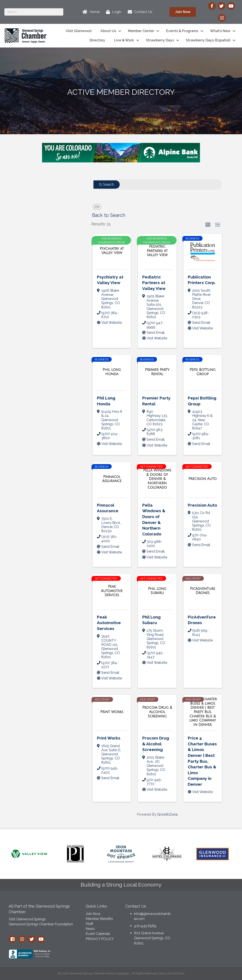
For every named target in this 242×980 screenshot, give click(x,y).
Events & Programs (182, 31)
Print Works (109, 738)
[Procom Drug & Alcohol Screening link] (157, 712)
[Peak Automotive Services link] (112, 591)
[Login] (113, 12)
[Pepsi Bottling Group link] (203, 372)
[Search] (34, 12)
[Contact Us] (139, 12)
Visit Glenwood (79, 31)
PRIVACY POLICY (100, 939)
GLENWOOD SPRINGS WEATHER (207, 918)
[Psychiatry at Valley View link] (112, 251)
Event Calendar (98, 934)
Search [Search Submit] (107, 184)
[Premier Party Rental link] (157, 372)
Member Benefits (99, 919)
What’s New (220, 31)
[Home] (90, 12)
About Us (108, 31)
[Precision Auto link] (203, 479)
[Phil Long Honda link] (112, 372)
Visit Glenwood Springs (27, 919)
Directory (97, 40)
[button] (208, 225)
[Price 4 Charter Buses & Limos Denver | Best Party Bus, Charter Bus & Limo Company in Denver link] (203, 712)
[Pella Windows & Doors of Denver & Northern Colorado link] (157, 479)
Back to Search (109, 215)
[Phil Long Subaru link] (157, 591)
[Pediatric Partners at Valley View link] (157, 251)
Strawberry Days (160, 40)
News (90, 929)
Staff (89, 924)
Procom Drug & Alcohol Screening (156, 744)
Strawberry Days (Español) (208, 40)
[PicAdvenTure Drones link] (203, 591)
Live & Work (124, 40)
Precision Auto (202, 505)
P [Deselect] (97, 207)
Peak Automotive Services (109, 623)
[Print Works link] (112, 712)
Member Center (141, 31)
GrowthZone (167, 814)
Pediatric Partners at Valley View (154, 283)
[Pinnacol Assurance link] (112, 479)
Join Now (93, 914)
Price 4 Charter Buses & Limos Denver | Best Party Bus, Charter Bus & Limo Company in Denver (202, 761)
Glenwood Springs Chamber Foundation (41, 924)
